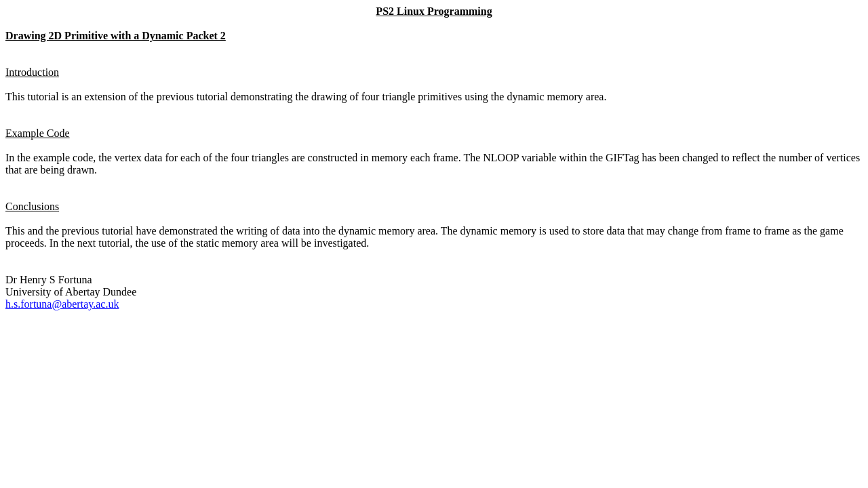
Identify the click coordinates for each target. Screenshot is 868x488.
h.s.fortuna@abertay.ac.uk (62, 304)
